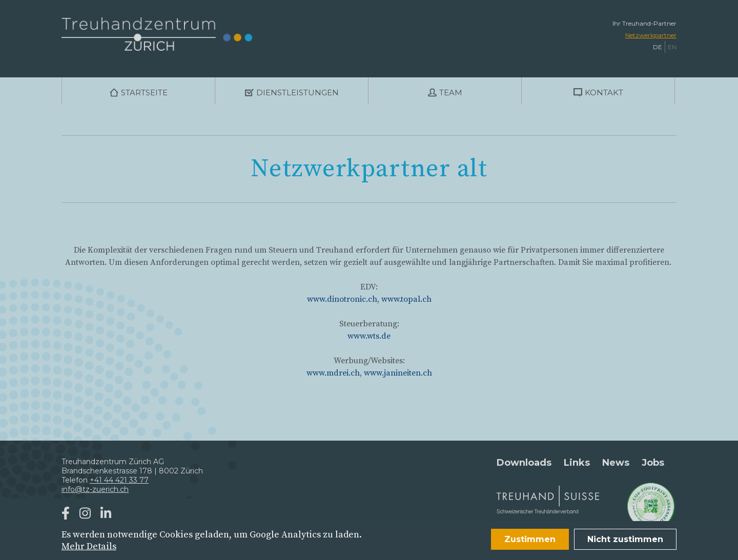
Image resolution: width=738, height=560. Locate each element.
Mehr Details (89, 546)
